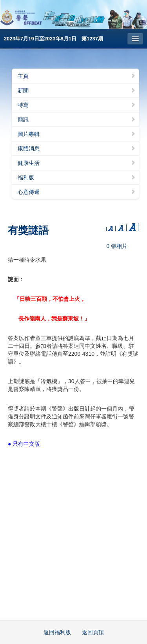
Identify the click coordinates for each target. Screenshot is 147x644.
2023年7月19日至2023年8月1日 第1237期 (54, 39)
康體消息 (77, 148)
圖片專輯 (77, 134)
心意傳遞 (77, 192)
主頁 (77, 76)
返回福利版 (57, 632)
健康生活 (77, 163)
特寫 (77, 105)
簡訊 (77, 119)
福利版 (77, 177)
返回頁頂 (93, 632)
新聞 (77, 90)
